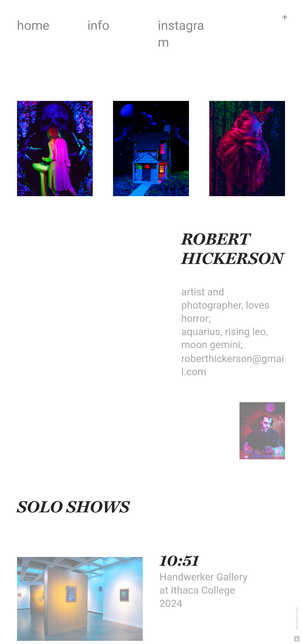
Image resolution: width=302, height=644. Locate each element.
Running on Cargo (297, 618)
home (33, 25)
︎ (285, 17)
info (98, 25)
